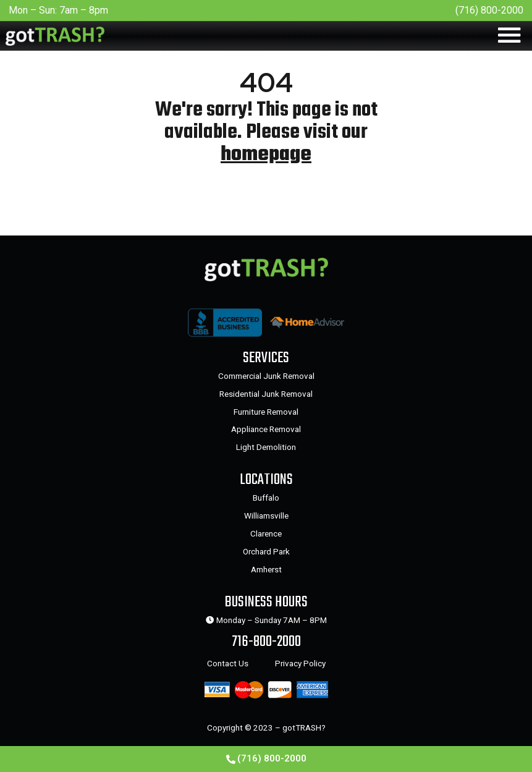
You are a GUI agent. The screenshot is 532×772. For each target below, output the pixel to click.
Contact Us (228, 663)
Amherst (266, 569)
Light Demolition (266, 447)
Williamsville (266, 515)
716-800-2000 (266, 642)
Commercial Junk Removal (266, 376)
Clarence (266, 533)
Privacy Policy (300, 663)
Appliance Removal (266, 429)
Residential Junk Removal (266, 394)
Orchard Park (266, 551)
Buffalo (266, 498)
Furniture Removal (266, 412)
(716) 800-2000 (489, 10)
